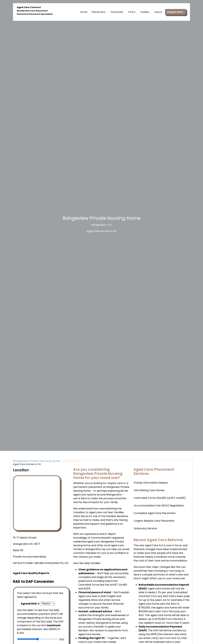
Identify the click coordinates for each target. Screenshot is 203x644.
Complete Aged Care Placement (155, 513)
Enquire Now (176, 12)
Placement (99, 12)
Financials (117, 12)
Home (84, 12)
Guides (145, 12)
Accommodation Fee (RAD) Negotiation (159, 506)
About (159, 12)
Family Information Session (151, 483)
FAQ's (132, 12)
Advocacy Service (146, 528)
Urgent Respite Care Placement (154, 521)
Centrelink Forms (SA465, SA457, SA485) (160, 498)
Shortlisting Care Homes (150, 490)
